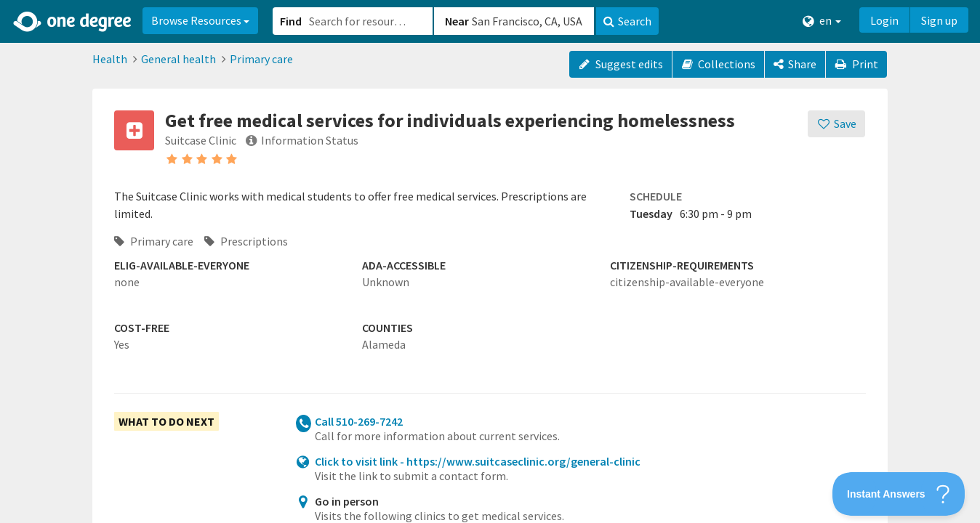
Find (291, 21)
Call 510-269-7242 (359, 421)
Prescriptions (246, 241)
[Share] (795, 64)
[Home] (73, 22)
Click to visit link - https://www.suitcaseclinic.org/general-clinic (478, 461)
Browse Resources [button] (200, 20)
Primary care (261, 59)
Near (457, 21)
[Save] (836, 124)
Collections (719, 64)
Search (627, 21)
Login (884, 20)
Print (856, 64)
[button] (490, 261)
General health (178, 59)
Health (110, 59)
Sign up (939, 20)
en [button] (822, 21)
